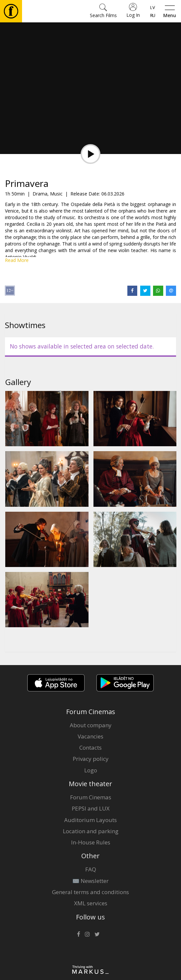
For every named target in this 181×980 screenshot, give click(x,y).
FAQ (91, 869)
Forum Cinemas (91, 797)
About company (91, 725)
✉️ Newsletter (90, 881)
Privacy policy (91, 759)
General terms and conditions (90, 892)
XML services (91, 903)
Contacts (90, 748)
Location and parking (91, 831)
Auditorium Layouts (90, 820)
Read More (17, 260)
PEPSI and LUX (91, 808)
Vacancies (90, 736)
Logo (91, 770)
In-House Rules (91, 842)
